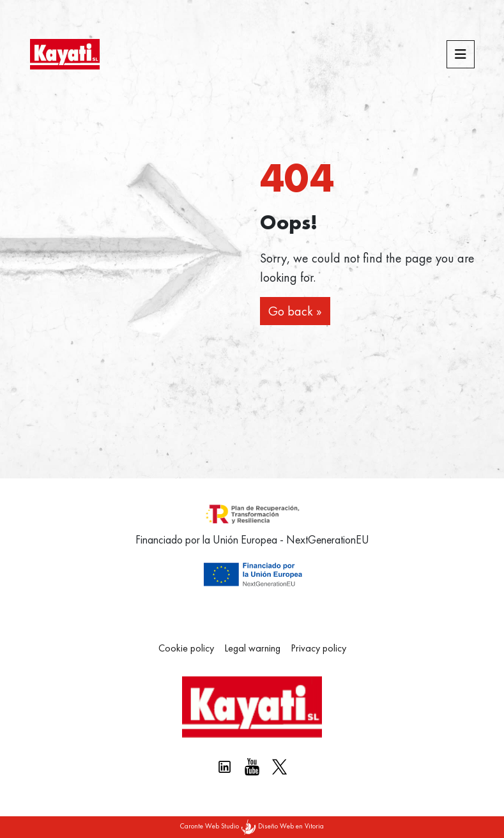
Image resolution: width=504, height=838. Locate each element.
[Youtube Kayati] (252, 767)
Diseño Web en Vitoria (291, 826)
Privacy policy (318, 648)
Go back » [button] (295, 311)
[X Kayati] (279, 767)
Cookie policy (186, 648)
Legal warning (252, 648)
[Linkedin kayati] (225, 767)
